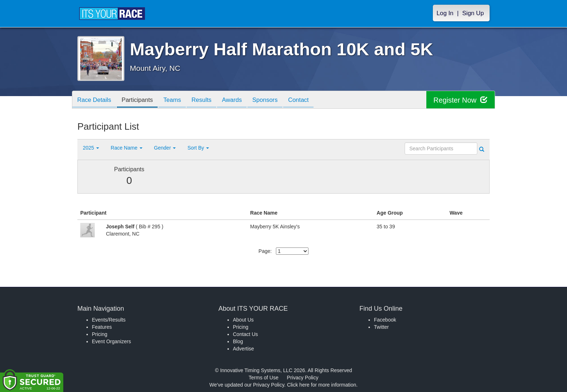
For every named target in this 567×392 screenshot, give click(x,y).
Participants (140, 100)
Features (102, 327)
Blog (238, 341)
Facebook (385, 320)
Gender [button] (165, 148)
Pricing (100, 334)
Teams (176, 100)
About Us (243, 320)
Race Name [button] (127, 148)
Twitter (381, 327)
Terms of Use (264, 378)
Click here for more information (322, 385)
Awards (238, 100)
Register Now (460, 100)
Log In (445, 13)
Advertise (243, 349)
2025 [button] (91, 148)
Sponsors (273, 100)
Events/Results (109, 320)
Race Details (95, 100)
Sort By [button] (198, 148)
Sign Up (473, 13)
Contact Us (245, 334)
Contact (308, 100)
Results (206, 100)
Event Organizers (111, 341)
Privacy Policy (302, 378)
